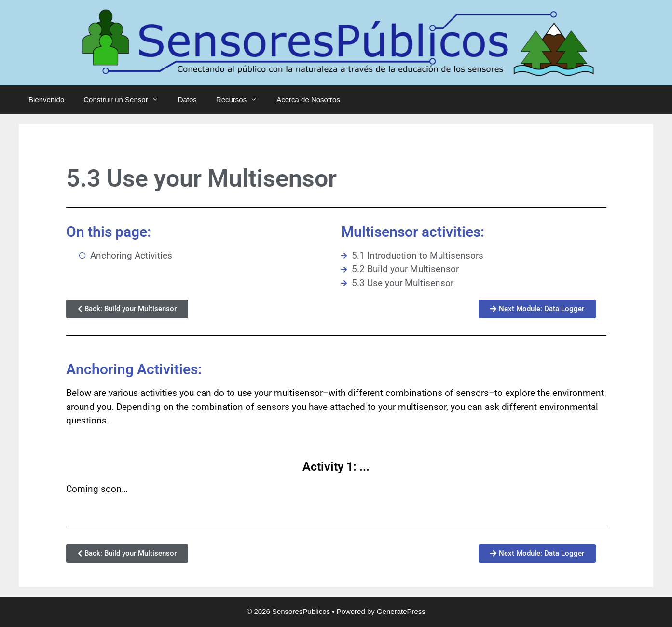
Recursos (241, 100)
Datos (187, 100)
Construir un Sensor (126, 100)
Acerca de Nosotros (308, 100)
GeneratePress (401, 611)
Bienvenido (46, 100)
